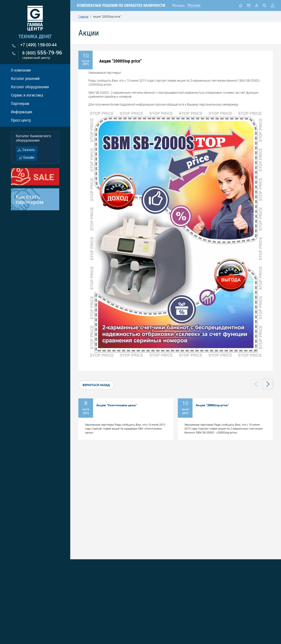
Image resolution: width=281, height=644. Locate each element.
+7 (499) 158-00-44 (38, 45)
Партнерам (20, 103)
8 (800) (42, 55)
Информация (22, 112)
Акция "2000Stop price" (212, 405)
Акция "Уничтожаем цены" (117, 405)
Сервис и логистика (27, 95)
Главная (83, 16)
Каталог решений (25, 78)
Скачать (29, 150)
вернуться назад (96, 385)
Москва (194, 5)
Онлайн (29, 157)
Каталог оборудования (30, 87)
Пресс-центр (21, 120)
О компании (21, 70)
